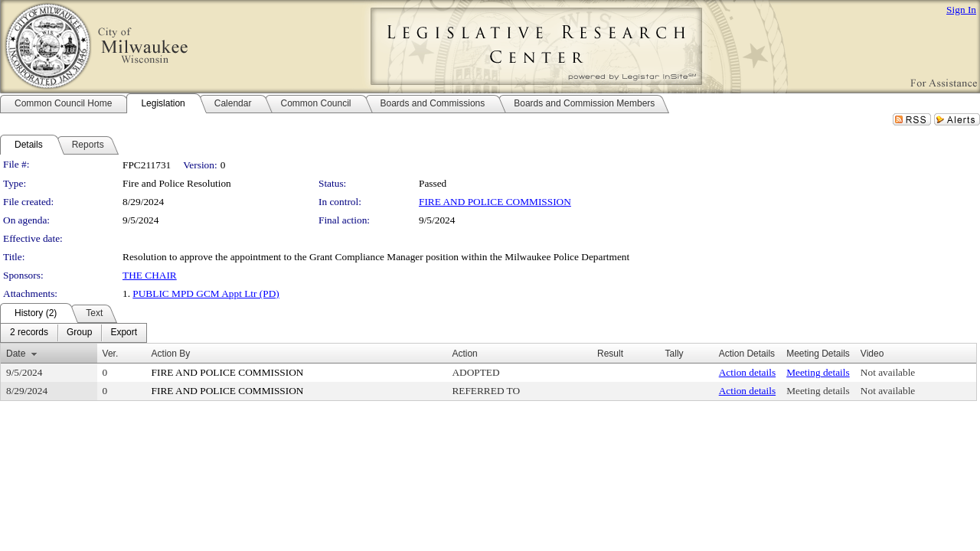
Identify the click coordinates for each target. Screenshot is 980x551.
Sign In (961, 10)
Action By (171, 354)
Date (16, 354)
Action (464, 354)
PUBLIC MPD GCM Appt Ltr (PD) (206, 293)
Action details (747, 372)
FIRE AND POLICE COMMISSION (495, 202)
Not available (888, 372)
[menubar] (73, 333)
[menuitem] (29, 333)
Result (610, 354)
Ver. (111, 354)
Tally (675, 354)
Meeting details (818, 372)
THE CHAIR (150, 275)
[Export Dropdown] (124, 333)
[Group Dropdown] (79, 333)
